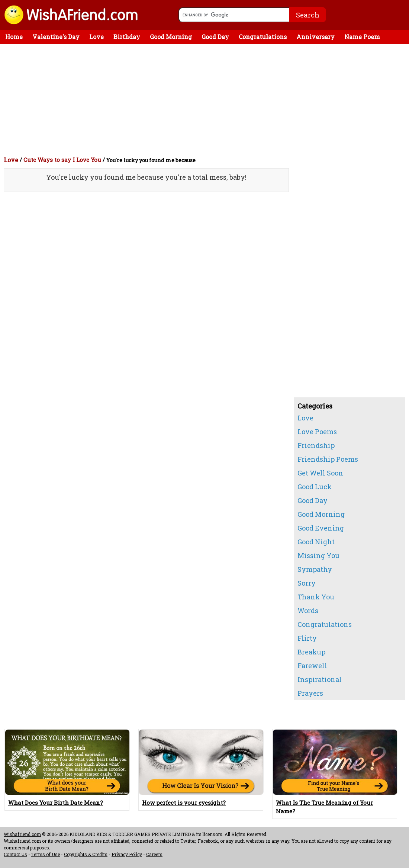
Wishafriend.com (22, 834)
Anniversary (315, 37)
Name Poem (362, 37)
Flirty (307, 638)
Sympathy (315, 569)
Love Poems (317, 432)
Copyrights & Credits (86, 854)
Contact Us (15, 854)
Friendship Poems (328, 459)
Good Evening (321, 528)
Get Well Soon (320, 473)
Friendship (316, 445)
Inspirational (320, 679)
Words (308, 611)
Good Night (316, 542)
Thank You (316, 597)
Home (14, 37)
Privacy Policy (127, 854)
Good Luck (315, 487)
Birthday (127, 37)
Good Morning (171, 37)
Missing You (318, 555)
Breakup (311, 652)
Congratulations (263, 37)
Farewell (312, 666)
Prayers (310, 693)
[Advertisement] (206, 100)
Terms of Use (46, 854)
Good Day (215, 37)
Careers (154, 854)
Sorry (307, 583)
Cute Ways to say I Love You (62, 160)
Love (96, 37)
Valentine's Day (56, 37)
